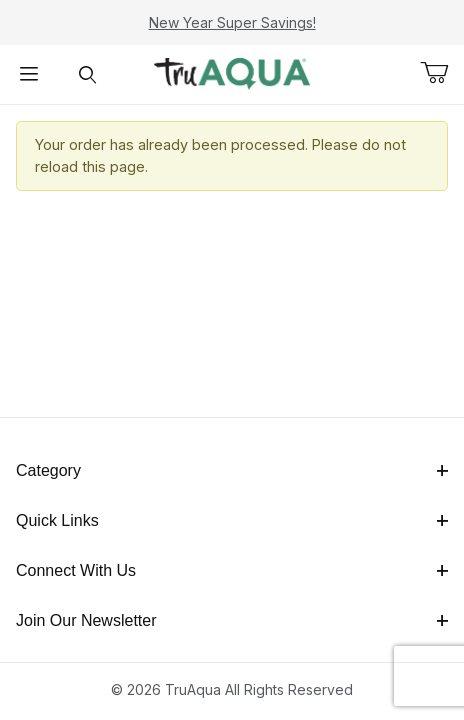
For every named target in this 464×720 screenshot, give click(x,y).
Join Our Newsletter (232, 620)
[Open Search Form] (87, 74)
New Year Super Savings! (232, 22)
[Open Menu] (29, 74)
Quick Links (232, 520)
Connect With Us (232, 570)
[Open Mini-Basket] (442, 73)
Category (232, 470)
